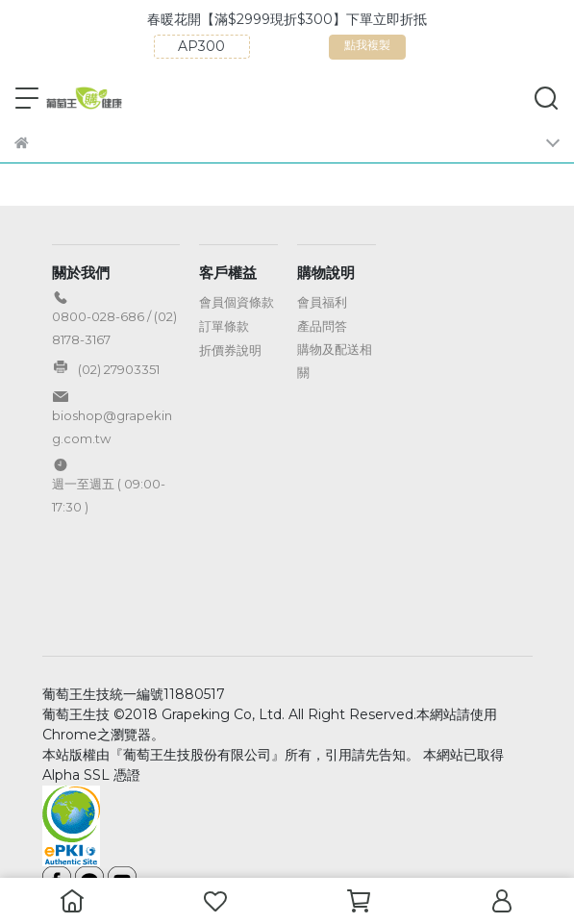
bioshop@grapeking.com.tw (112, 427)
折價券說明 (230, 350)
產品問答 (322, 326)
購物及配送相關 (335, 361)
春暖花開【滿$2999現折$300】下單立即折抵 (328, 19)
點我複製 (411, 49)
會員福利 (322, 302)
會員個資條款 (237, 302)
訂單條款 (224, 326)
